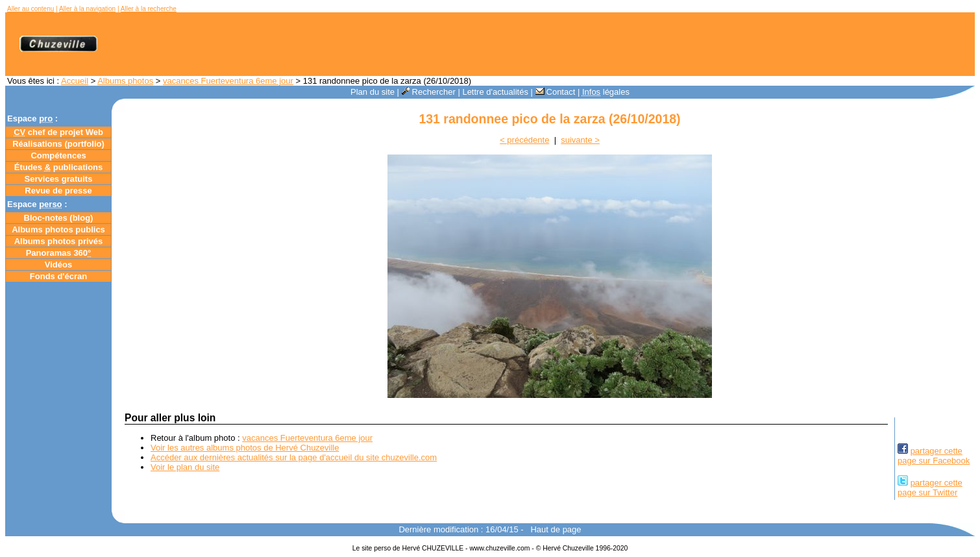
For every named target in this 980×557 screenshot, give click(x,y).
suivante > (580, 140)
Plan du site (373, 92)
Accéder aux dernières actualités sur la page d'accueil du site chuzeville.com (294, 457)
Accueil (75, 81)
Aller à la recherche (149, 9)
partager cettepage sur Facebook (934, 456)
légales (606, 92)
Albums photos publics (58, 229)
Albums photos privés (59, 241)
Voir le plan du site (185, 467)
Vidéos (58, 265)
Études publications (59, 167)
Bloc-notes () (59, 218)
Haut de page (556, 529)
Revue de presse (58, 191)
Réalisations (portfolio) (58, 144)
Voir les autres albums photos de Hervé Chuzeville (245, 448)
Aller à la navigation (87, 9)
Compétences (58, 155)
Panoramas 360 (59, 253)
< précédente (524, 140)
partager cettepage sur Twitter (930, 488)
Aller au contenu (31, 9)
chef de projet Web (58, 132)
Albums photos (125, 81)
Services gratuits (59, 179)
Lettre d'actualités (495, 92)
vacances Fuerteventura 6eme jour (228, 81)
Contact (556, 92)
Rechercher (429, 92)
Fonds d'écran (58, 276)
